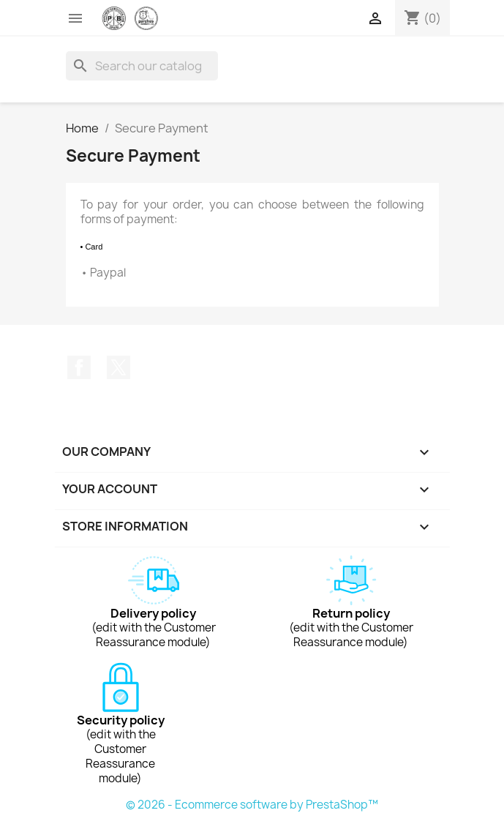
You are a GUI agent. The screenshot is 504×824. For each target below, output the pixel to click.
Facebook (79, 367)
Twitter (119, 367)
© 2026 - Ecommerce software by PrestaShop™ (252, 805)
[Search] (142, 66)
